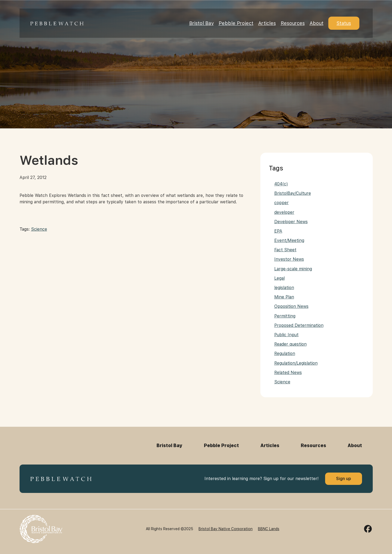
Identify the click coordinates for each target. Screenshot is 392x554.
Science (39, 229)
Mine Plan (284, 297)
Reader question (290, 344)
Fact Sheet (285, 250)
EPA (278, 231)
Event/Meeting (289, 240)
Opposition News (291, 306)
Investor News (289, 259)
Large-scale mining (293, 269)
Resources (293, 23)
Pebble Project (236, 23)
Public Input (286, 335)
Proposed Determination (299, 325)
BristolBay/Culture (293, 193)
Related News (288, 373)
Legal (279, 278)
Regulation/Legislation (296, 363)
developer (284, 212)
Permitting (285, 316)
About (317, 23)
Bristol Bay (201, 23)
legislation (284, 288)
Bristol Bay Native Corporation (226, 529)
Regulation (285, 353)
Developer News (291, 222)
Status (344, 23)
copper (281, 203)
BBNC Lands (269, 529)
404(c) (281, 184)
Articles (267, 23)
